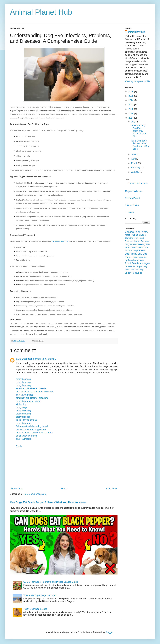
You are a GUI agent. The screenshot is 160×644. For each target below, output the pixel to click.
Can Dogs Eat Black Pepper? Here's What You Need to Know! (48, 502)
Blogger (109, 632)
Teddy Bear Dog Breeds (35, 609)
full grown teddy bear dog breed (32, 426)
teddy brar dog (23, 417)
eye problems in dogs (60, 241)
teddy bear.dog (23, 385)
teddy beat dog (23, 410)
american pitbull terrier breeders (32, 398)
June (134, 154)
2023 (131, 105)
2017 (131, 118)
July (133, 122)
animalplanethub (136, 32)
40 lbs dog (21, 404)
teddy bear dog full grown (29, 401)
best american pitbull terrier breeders (34, 433)
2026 (131, 92)
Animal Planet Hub (41, 12)
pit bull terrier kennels (27, 420)
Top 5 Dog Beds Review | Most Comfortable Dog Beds (140, 145)
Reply (19, 446)
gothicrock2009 (24, 359)
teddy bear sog (23, 379)
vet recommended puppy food (31, 430)
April (134, 159)
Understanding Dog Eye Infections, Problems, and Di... (139, 131)
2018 (131, 113)
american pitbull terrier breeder (31, 388)
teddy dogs (21, 407)
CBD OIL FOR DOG (138, 184)
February (136, 168)
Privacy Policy (132, 205)
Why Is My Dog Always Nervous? (40, 595)
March (135, 163)
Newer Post (16, 489)
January (135, 172)
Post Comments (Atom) (35, 494)
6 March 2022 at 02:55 (44, 359)
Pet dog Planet (132, 198)
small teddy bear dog (26, 436)
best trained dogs (25, 395)
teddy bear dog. (24, 423)
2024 (131, 100)
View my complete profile (137, 81)
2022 (131, 109)
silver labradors (24, 439)
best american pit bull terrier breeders (35, 392)
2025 (131, 96)
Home (64, 489)
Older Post (112, 489)
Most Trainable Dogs (135, 235)
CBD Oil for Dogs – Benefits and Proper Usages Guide (51, 582)
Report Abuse (134, 191)
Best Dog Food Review (136, 232)
